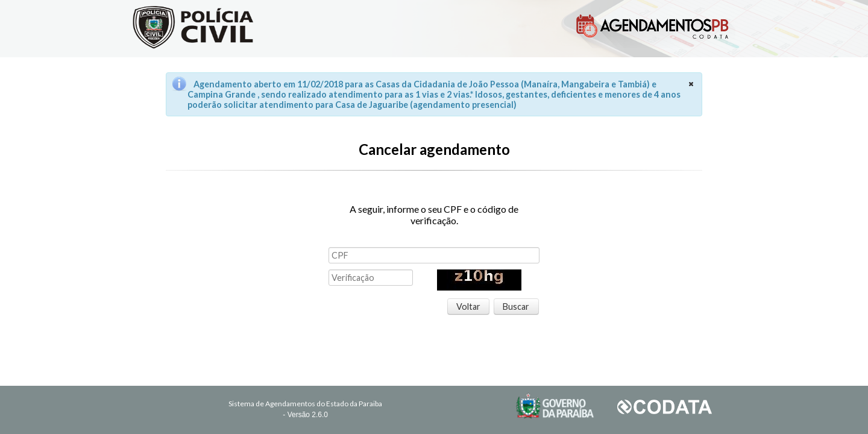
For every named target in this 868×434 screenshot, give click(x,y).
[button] (469, 307)
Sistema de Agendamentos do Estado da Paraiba (305, 404)
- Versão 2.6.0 (305, 415)
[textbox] (434, 255)
